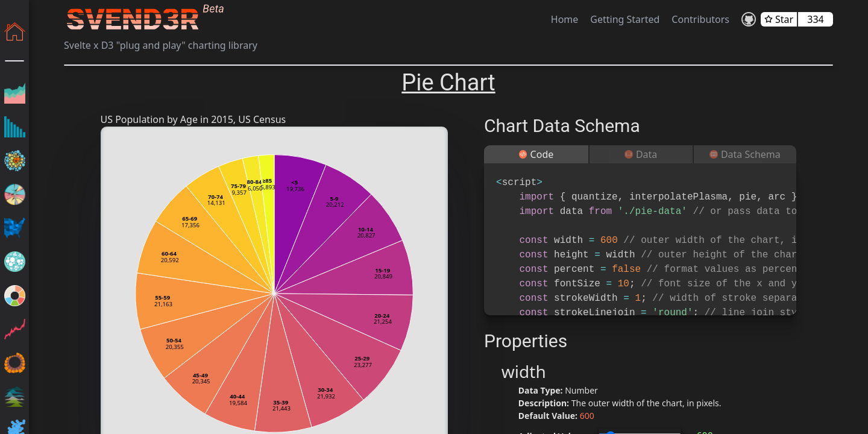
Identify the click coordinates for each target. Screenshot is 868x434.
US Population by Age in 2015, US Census (193, 119)
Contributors (700, 19)
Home (565, 19)
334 (815, 19)
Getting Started (625, 19)
